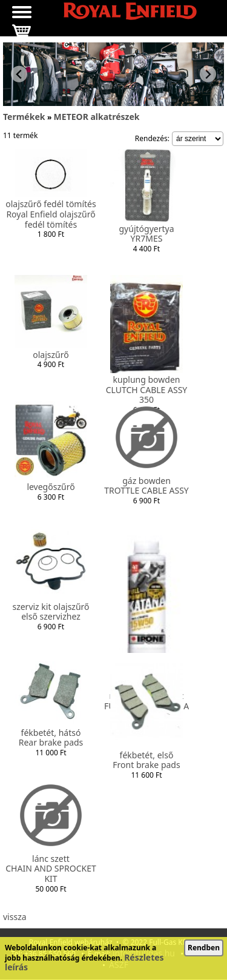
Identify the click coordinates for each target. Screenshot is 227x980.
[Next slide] (208, 74)
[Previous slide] (19, 74)
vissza (15, 917)
